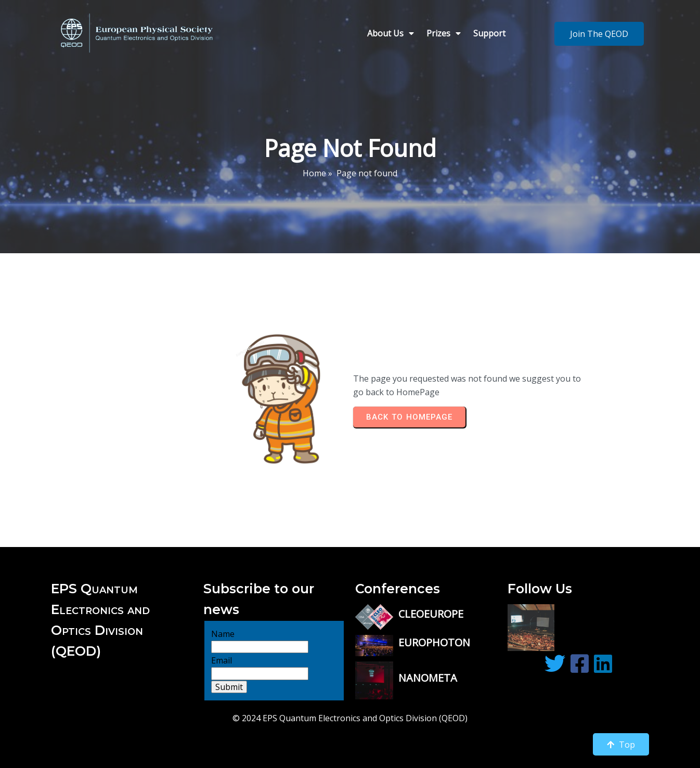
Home (314, 172)
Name (223, 615)
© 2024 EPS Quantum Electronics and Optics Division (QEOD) (350, 700)
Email (222, 642)
